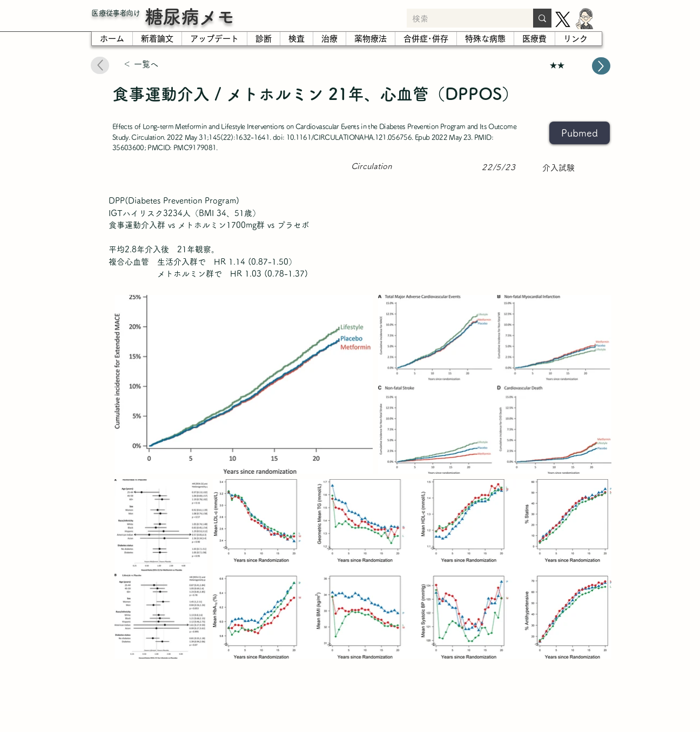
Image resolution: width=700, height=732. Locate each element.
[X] (563, 19)
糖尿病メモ (190, 16)
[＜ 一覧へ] (161, 65)
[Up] (601, 66)
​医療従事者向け (116, 13)
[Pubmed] (580, 133)
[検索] (461, 19)
